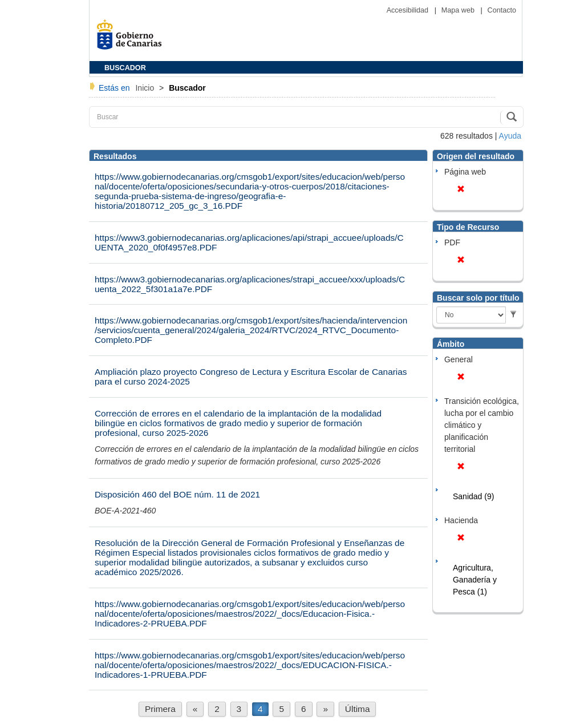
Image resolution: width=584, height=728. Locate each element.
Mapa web (459, 10)
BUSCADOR (125, 68)
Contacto (502, 10)
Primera (160, 709)
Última (358, 709)
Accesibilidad (409, 10)
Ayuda (510, 136)
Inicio (146, 88)
